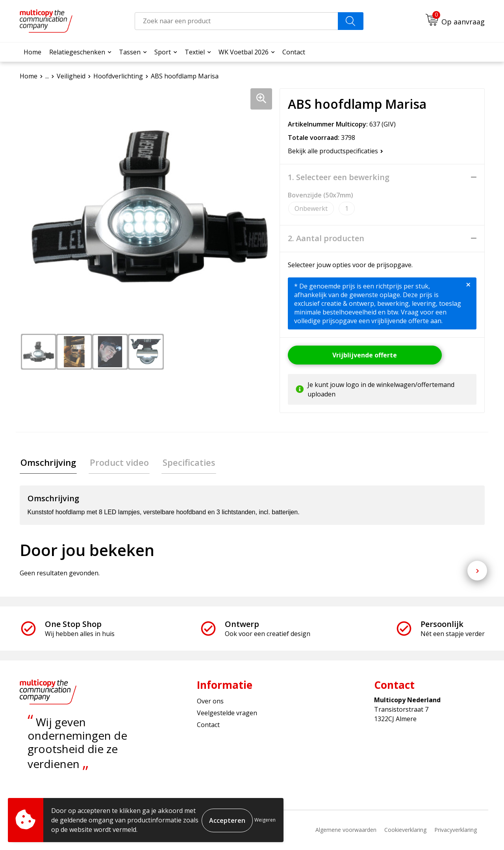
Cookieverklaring (405, 830)
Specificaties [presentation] (184, 463)
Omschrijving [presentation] (47, 463)
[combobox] (236, 21)
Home (32, 52)
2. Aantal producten (326, 238)
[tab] (47, 463)
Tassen (130, 52)
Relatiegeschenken (77, 52)
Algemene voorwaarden (346, 830)
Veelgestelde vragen (227, 714)
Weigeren (265, 820)
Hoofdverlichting (118, 76)
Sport (163, 52)
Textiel (195, 52)
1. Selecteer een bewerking (339, 177)
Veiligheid (71, 76)
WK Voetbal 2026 (244, 52)
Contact (294, 52)
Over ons (210, 702)
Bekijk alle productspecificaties (335, 151)
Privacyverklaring (456, 830)
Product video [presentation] (117, 463)
